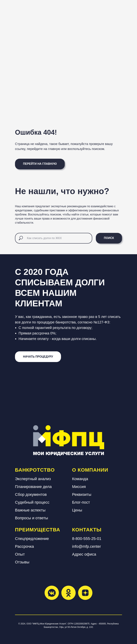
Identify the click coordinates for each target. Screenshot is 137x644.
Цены (77, 510)
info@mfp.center (87, 546)
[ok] (68, 593)
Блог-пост (81, 502)
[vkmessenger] (52, 593)
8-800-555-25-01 (87, 539)
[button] (38, 357)
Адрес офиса (84, 554)
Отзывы (22, 562)
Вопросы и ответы (31, 518)
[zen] (85, 593)
